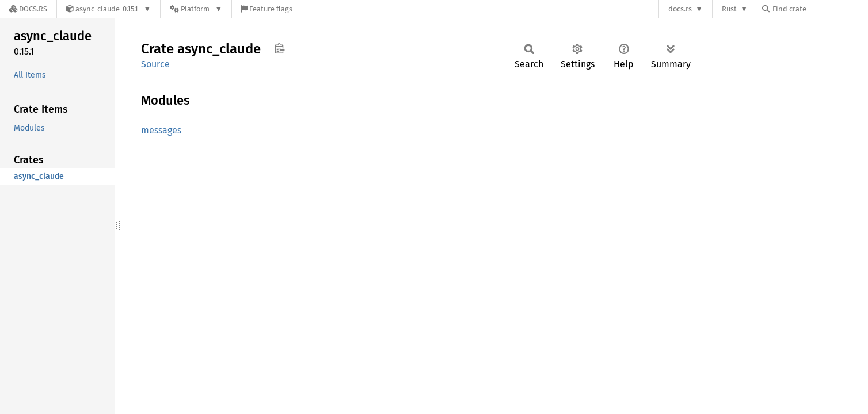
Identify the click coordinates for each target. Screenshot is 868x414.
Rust (729, 9)
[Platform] (196, 9)
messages (161, 130)
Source (155, 64)
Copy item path (279, 48)
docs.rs (680, 9)
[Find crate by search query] (820, 9)
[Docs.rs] (28, 9)
